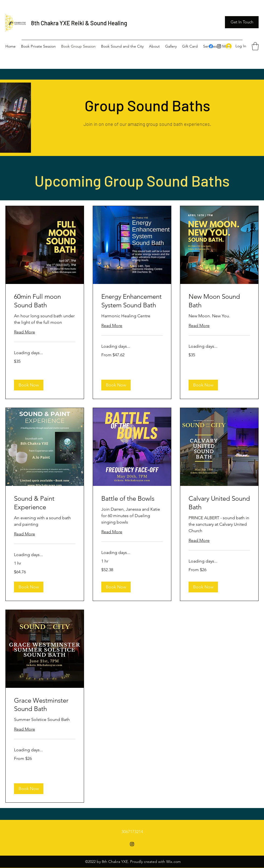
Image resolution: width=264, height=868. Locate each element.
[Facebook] (211, 46)
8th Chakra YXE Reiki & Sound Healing (79, 23)
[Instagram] (219, 46)
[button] (242, 22)
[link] (45, 301)
